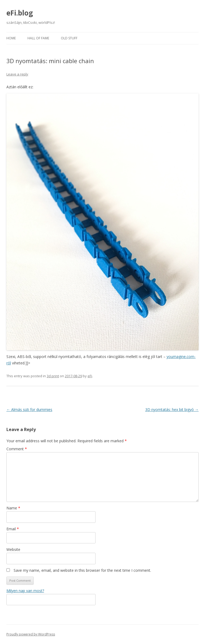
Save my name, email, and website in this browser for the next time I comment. (82, 570)
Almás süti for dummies (29, 409)
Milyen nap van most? (25, 591)
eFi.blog (20, 13)
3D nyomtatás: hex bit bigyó (172, 409)
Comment (17, 449)
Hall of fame (38, 38)
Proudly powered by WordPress (31, 634)
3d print (53, 376)
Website (13, 549)
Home (11, 38)
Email (13, 529)
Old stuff (69, 38)
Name (13, 508)
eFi (90, 376)
